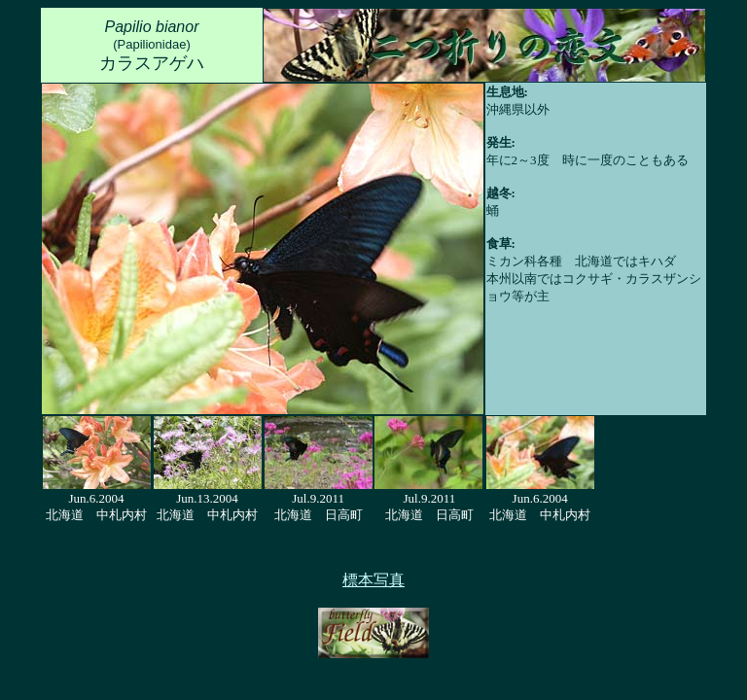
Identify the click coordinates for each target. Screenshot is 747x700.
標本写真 (373, 580)
